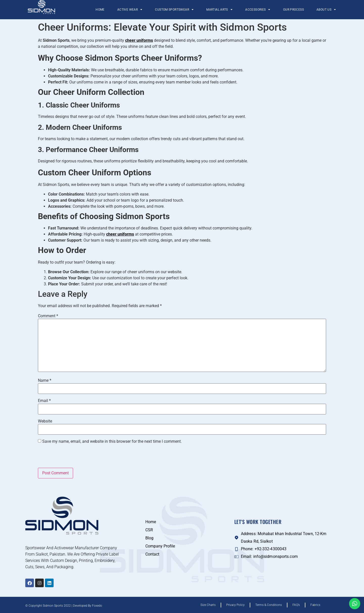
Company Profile (160, 546)
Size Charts (208, 605)
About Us (326, 10)
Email (44, 401)
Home (100, 10)
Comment (48, 316)
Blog (149, 538)
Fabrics (315, 605)
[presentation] (73, 457)
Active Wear (130, 10)
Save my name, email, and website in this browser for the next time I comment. (112, 441)
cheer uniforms (139, 40)
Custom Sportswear (174, 10)
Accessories (258, 10)
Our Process (293, 10)
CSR (149, 530)
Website (45, 421)
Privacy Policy (235, 605)
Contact (152, 554)
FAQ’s (296, 605)
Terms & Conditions (269, 605)
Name (45, 381)
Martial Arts (219, 10)
